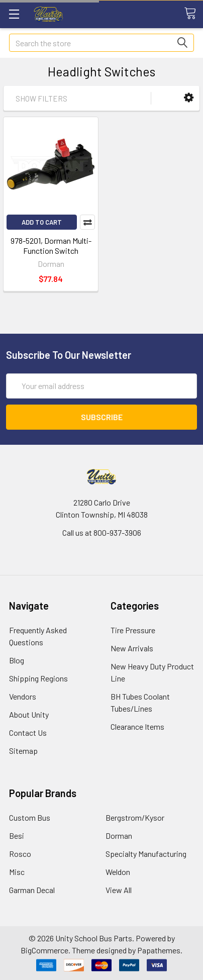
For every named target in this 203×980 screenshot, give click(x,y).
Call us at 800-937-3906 (102, 532)
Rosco (20, 854)
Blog (17, 660)
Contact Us (28, 732)
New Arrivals (132, 648)
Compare (87, 222)
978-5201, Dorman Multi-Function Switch (51, 246)
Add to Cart (42, 222)
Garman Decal (32, 890)
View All (119, 890)
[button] (189, 98)
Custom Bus (30, 817)
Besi (17, 836)
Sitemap (23, 751)
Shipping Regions (38, 678)
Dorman (119, 836)
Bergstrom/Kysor (135, 817)
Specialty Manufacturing (146, 854)
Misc (17, 872)
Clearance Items (137, 726)
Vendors (23, 696)
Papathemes (159, 950)
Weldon (118, 872)
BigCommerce (44, 950)
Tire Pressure (133, 630)
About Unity (29, 714)
